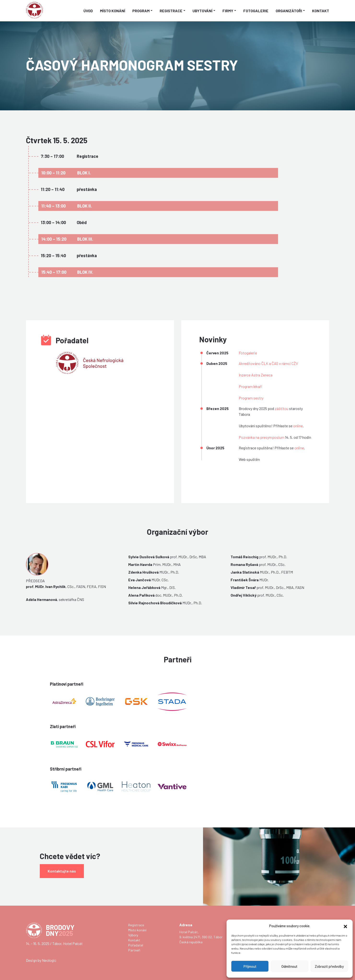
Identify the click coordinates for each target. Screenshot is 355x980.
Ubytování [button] (202, 11)
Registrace (136, 925)
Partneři (134, 950)
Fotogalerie (256, 11)
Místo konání (113, 11)
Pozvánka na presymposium (262, 437)
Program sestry (251, 398)
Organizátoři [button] (289, 11)
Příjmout (250, 966)
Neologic (49, 960)
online (298, 426)
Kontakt (321, 11)
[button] (345, 926)
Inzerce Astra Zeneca (256, 375)
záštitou (282, 408)
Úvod (88, 11)
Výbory (133, 935)
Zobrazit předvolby (329, 966)
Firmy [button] (228, 11)
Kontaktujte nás (62, 871)
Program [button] (141, 11)
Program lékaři (250, 386)
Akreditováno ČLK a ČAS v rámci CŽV (268, 363)
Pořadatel (136, 945)
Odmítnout (289, 966)
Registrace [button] (171, 11)
